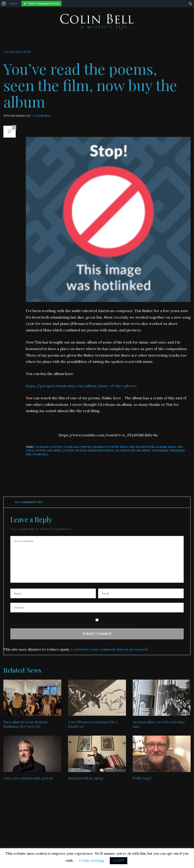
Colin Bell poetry (48, 447)
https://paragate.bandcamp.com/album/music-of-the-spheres (81, 386)
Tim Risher (160, 451)
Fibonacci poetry (106, 447)
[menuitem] (4, 4)
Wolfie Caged (142, 778)
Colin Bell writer (77, 447)
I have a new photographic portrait (28, 778)
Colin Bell (43, 116)
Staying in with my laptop (86, 778)
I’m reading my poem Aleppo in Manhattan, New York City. (25, 724)
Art (6, 52)
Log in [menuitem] (13, 3)
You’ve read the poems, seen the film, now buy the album (90, 85)
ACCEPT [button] (119, 861)
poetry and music (49, 451)
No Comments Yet (25, 502)
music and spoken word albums (143, 447)
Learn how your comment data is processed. (110, 649)
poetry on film (75, 451)
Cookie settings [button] (92, 860)
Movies (15, 52)
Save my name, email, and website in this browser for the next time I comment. (73, 625)
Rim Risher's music (101, 451)
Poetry (26, 52)
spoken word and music (133, 451)
